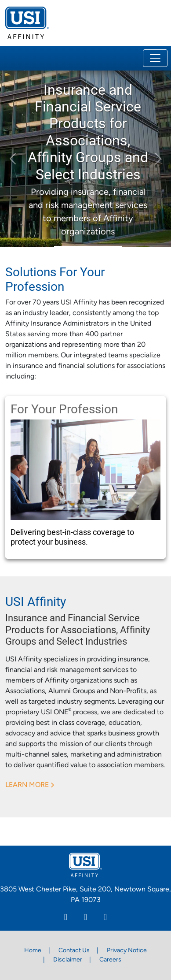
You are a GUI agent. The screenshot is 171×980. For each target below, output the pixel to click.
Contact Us (74, 951)
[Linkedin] (66, 918)
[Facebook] (85, 918)
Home (33, 951)
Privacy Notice (127, 951)
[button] (13, 159)
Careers (110, 960)
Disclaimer (68, 960)
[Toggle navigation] (155, 58)
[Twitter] (105, 918)
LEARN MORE (27, 785)
